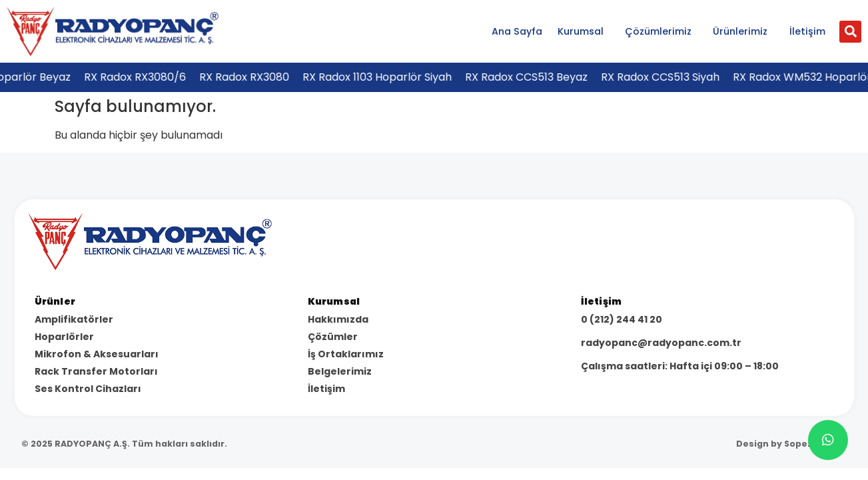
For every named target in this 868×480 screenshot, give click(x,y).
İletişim (807, 31)
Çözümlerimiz (661, 31)
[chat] (828, 440)
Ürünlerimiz (743, 31)
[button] (850, 32)
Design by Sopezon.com (792, 444)
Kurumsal (584, 31)
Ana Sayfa (517, 31)
